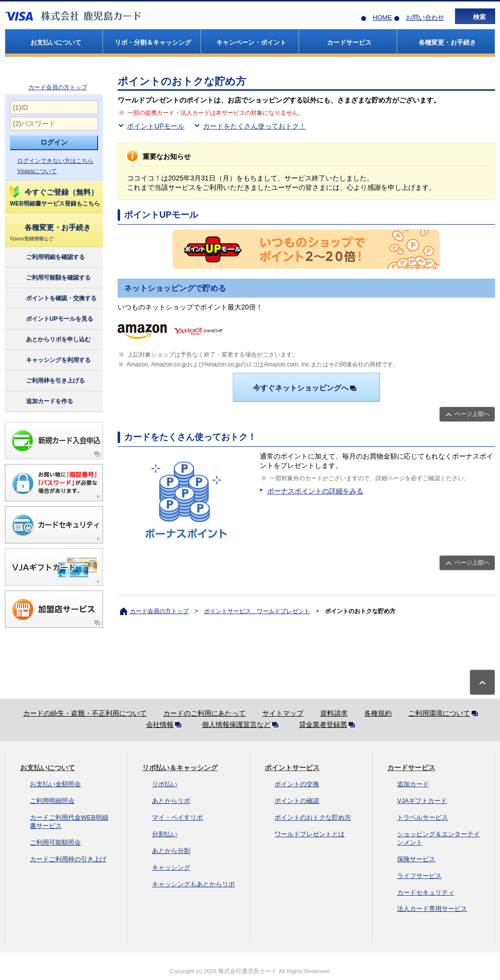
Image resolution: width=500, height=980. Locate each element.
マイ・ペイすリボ (177, 817)
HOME (382, 17)
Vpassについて (37, 171)
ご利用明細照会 (52, 801)
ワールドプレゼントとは (310, 834)
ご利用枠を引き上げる (47, 381)
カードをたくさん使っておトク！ (254, 126)
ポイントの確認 (297, 801)
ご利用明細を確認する (47, 258)
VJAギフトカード (422, 801)
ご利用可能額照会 (55, 842)
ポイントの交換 (297, 784)
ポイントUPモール (156, 126)
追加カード (413, 784)
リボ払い (165, 784)
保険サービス (416, 859)
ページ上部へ (472, 414)
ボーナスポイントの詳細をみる (315, 491)
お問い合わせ (425, 17)
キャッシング (171, 867)
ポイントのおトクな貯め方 (313, 817)
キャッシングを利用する (50, 361)
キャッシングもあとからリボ (193, 884)
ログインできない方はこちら (55, 161)
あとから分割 (171, 851)
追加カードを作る (41, 402)
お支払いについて (48, 768)
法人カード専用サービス (432, 909)
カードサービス (411, 768)
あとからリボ (171, 801)
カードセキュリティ (426, 892)
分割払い (165, 834)
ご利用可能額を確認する (50, 278)
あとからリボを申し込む (50, 340)
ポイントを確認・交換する (53, 299)
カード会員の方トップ (58, 87)
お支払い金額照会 (55, 784)
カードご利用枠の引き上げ (68, 859)
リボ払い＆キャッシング (180, 768)
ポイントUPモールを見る (51, 319)
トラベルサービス (423, 817)
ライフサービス (419, 876)
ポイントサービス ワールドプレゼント (257, 611)
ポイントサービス (292, 768)
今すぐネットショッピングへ (307, 388)
